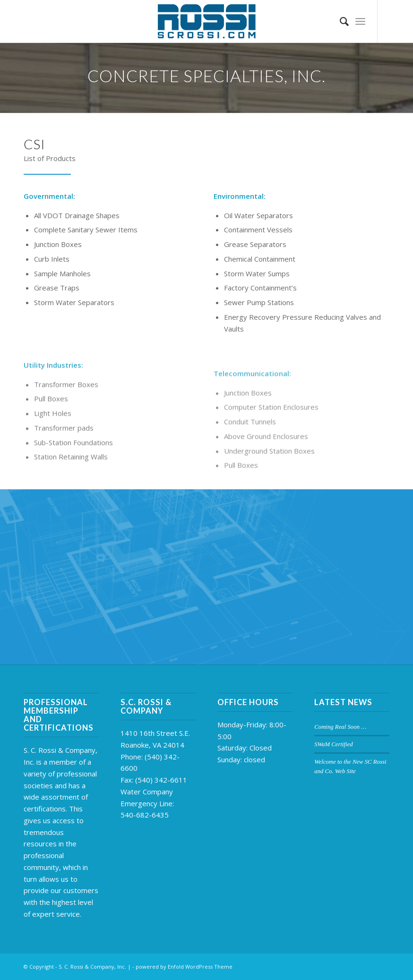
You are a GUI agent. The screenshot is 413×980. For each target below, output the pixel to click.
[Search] (340, 21)
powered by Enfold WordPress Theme (184, 967)
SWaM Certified (333, 744)
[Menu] (360, 21)
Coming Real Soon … (340, 727)
